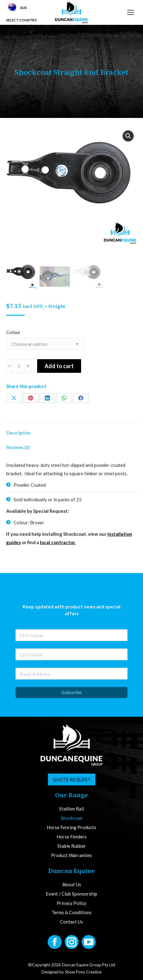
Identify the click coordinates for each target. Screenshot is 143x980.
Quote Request (72, 779)
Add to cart (59, 366)
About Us (72, 885)
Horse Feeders (72, 837)
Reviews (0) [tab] (18, 447)
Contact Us (71, 922)
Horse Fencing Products (71, 827)
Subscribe (72, 692)
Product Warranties (71, 855)
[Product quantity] (19, 366)
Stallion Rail (71, 809)
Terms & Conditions (72, 912)
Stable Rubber (72, 846)
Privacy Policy (71, 903)
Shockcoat (72, 818)
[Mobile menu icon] (131, 12)
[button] (128, 136)
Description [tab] (18, 433)
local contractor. (58, 542)
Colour (13, 332)
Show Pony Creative (83, 972)
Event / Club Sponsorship (71, 894)
